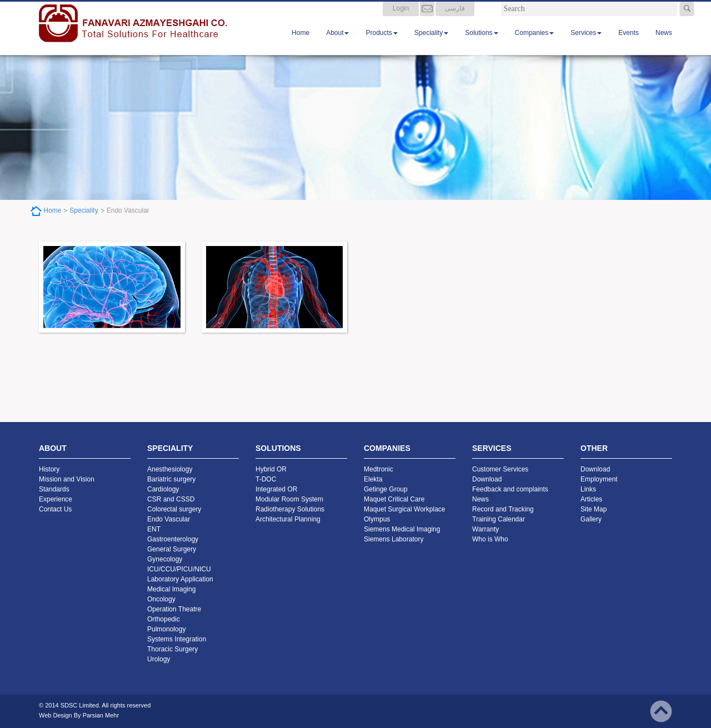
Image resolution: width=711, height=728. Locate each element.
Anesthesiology (170, 469)
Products (381, 44)
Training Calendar (499, 519)
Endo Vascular (169, 519)
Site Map (594, 509)
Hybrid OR (271, 469)
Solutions (481, 44)
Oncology (161, 599)
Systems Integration (177, 639)
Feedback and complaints (510, 489)
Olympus (377, 519)
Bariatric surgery (171, 479)
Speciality (431, 44)
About (337, 44)
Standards (54, 489)
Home (301, 44)
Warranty (485, 529)
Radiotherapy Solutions (290, 509)
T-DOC (266, 479)
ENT (154, 529)
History (49, 469)
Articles (591, 499)
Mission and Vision (67, 479)
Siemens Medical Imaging (402, 529)
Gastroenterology (173, 539)
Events (629, 44)
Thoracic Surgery (172, 649)
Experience (56, 499)
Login (401, 19)
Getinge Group (386, 489)
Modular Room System (289, 499)
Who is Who (490, 539)
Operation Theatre (174, 609)
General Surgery (172, 549)
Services (586, 44)
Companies (535, 44)
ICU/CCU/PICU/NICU (179, 569)
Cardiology (163, 489)
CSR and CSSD (171, 499)
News (664, 44)
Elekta (373, 479)
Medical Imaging (171, 589)
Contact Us (55, 509)
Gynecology (165, 559)
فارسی (455, 19)
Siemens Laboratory (394, 539)
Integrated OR (276, 489)
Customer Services (500, 469)
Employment (599, 479)
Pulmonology (166, 629)
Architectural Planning (288, 519)
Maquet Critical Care (394, 499)
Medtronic (379, 469)
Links (588, 489)
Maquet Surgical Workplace (405, 509)
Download (487, 479)
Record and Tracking (503, 509)
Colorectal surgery (174, 509)
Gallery (591, 519)
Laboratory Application (180, 579)
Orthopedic (164, 619)
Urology (159, 659)
